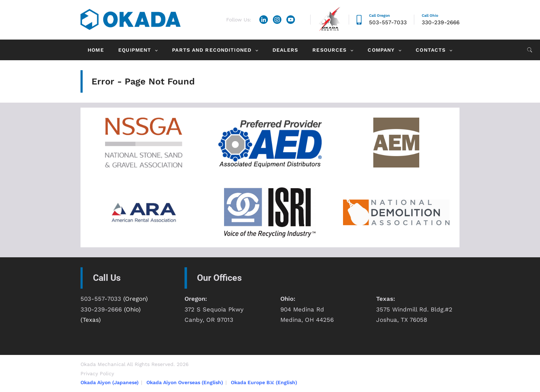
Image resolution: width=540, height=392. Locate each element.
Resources (329, 50)
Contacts (431, 50)
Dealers (285, 50)
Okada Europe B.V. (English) (264, 382)
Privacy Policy (97, 373)
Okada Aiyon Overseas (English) (185, 382)
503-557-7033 (388, 22)
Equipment (135, 50)
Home (96, 50)
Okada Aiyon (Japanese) (110, 382)
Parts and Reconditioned (212, 50)
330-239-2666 (441, 22)
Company (381, 50)
